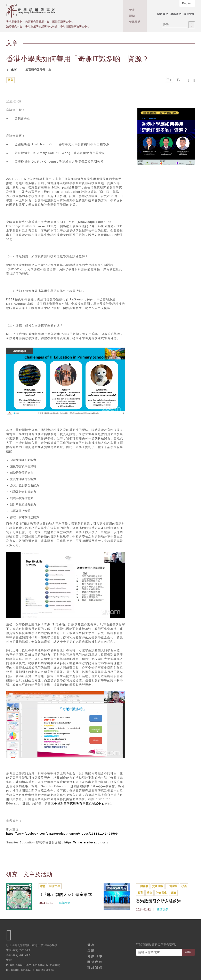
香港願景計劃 (14, 22)
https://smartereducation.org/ (87, 842)
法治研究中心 (14, 27)
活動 (132, 16)
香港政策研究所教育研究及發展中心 (79, 803)
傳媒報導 (135, 22)
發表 (132, 10)
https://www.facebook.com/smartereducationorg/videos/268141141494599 (63, 834)
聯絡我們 (176, 14)
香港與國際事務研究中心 (75, 27)
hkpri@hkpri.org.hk (20, 969)
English (187, 3)
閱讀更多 (65, 902)
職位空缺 (189, 14)
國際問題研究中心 (63, 22)
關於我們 (163, 14)
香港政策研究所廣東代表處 (41, 27)
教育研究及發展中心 (37, 22)
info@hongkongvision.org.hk (27, 964)
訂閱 (188, 951)
